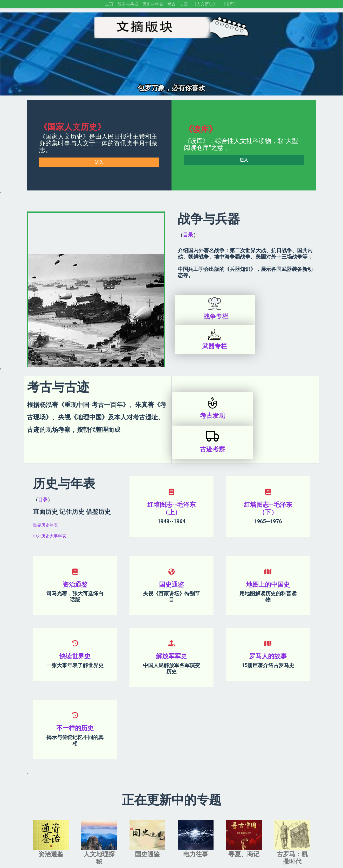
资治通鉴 (75, 542)
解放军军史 (171, 614)
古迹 (184, 4)
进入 (99, 162)
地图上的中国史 (268, 542)
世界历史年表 (45, 483)
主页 (109, 4)
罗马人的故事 (268, 614)
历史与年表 (153, 4)
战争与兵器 (128, 4)
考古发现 (209, 386)
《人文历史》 (205, 4)
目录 (188, 235)
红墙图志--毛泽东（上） (172, 466)
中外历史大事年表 (50, 493)
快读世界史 (75, 614)
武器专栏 (283, 317)
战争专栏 (211, 317)
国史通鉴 (171, 542)
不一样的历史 (75, 686)
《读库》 (230, 4)
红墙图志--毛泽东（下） (268, 466)
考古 (171, 4)
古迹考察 (282, 386)
